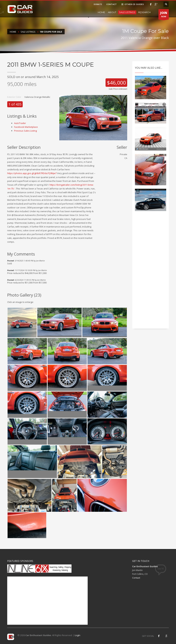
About (112, 12)
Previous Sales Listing (25, 131)
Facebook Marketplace (26, 127)
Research (144, 12)
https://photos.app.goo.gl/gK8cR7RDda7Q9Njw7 (32, 173)
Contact (136, 578)
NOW (164, 15)
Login (78, 635)
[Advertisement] (151, 273)
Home (101, 12)
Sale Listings (127, 12)
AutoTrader (20, 123)
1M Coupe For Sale (51, 32)
